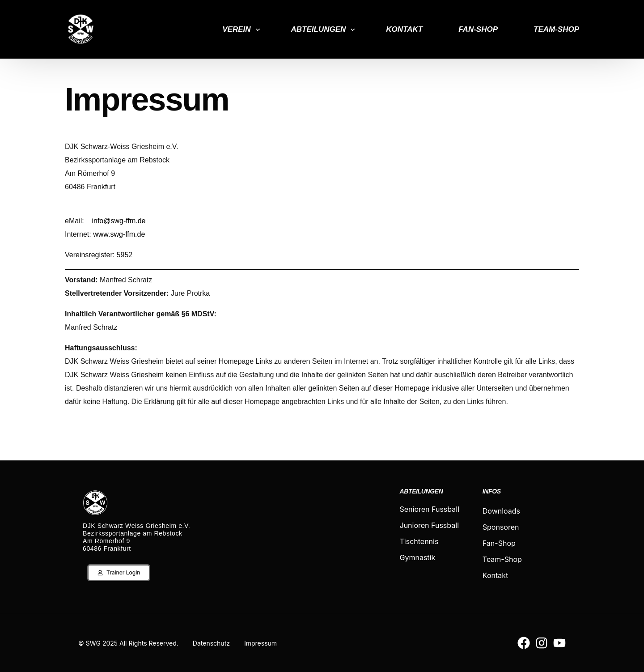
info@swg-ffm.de (119, 221)
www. (102, 234)
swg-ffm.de (127, 234)
